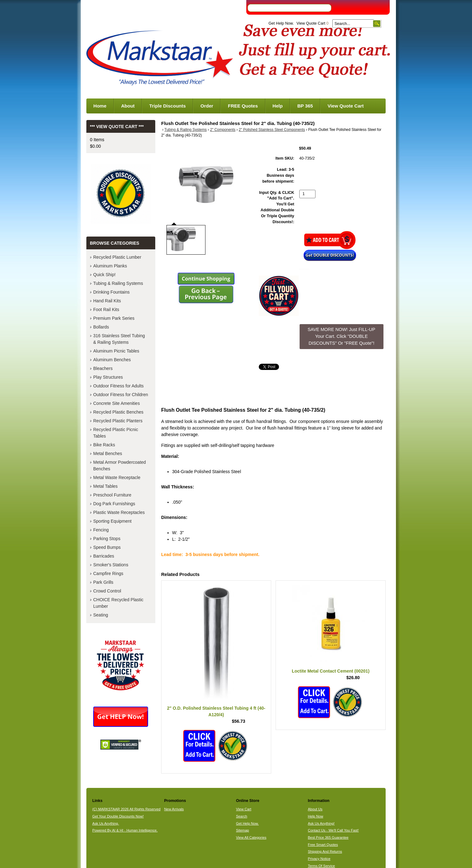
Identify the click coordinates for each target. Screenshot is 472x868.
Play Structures (108, 377)
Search (242, 816)
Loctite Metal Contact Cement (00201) (331, 671)
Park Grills (103, 582)
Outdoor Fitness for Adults (118, 386)
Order (207, 106)
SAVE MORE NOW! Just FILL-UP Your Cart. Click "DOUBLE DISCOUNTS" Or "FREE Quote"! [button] (342, 336)
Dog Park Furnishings (114, 504)
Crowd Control (107, 591)
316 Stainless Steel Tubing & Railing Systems (119, 339)
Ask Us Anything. (106, 823)
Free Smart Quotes (323, 845)
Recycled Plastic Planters (118, 421)
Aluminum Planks (110, 266)
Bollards (101, 327)
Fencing (101, 530)
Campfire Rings (108, 573)
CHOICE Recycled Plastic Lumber (118, 603)
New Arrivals (174, 809)
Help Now (316, 816)
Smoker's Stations (111, 565)
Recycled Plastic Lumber (117, 257)
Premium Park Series (114, 318)
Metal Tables (105, 486)
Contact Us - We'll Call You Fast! (333, 830)
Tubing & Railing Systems (185, 130)
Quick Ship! (104, 275)
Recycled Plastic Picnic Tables (116, 433)
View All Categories (251, 837)
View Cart (244, 809)
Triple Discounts (168, 106)
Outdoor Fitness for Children (121, 395)
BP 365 (305, 106)
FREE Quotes (243, 106)
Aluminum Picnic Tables (116, 351)
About (128, 106)
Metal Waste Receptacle (117, 477)
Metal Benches (108, 453)
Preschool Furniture (112, 495)
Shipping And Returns (325, 851)
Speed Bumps (107, 547)
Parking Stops (107, 539)
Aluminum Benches (112, 360)
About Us (315, 809)
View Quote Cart (313, 23)
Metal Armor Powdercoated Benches (120, 465)
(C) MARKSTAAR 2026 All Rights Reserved (126, 809)
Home (100, 106)
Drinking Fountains (111, 292)
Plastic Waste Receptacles (119, 512)
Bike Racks (104, 445)
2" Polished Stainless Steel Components (272, 130)
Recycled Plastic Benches (118, 412)
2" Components (223, 130)
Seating (101, 615)
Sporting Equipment (112, 521)
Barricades (104, 556)
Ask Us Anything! (321, 823)
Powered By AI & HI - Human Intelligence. (125, 830)
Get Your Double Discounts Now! (118, 816)
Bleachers (103, 368)
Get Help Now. (281, 23)
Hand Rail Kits (107, 301)
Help (278, 106)
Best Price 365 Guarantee (328, 837)
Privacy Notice (319, 859)
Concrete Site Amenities (116, 403)
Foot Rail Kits (106, 309)
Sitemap (243, 830)
